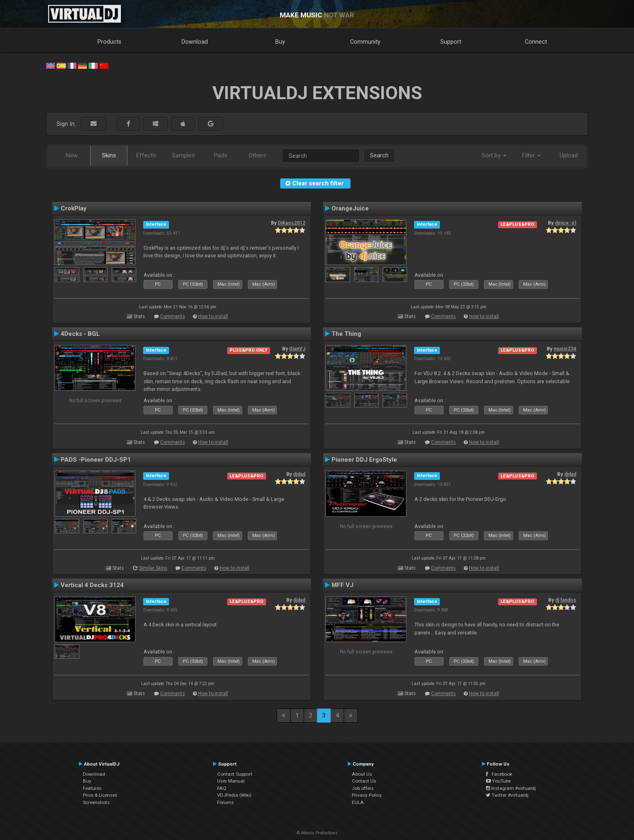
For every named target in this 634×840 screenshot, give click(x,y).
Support (451, 42)
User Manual (231, 781)
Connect (536, 42)
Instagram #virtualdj (511, 788)
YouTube (498, 781)
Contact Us (364, 781)
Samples (183, 155)
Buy (280, 42)
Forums (225, 802)
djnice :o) (565, 223)
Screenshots (96, 802)
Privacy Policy (367, 795)
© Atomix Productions (317, 833)
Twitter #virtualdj (507, 795)
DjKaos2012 (292, 223)
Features (92, 788)
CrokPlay (74, 208)
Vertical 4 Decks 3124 (92, 585)
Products (109, 42)
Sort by (494, 155)
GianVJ (297, 349)
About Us (362, 774)
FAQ (222, 788)
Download (195, 42)
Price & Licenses (100, 795)
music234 (565, 349)
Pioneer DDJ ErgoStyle (364, 460)
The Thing (346, 334)
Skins (109, 155)
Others (258, 155)
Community (365, 42)
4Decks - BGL (80, 334)
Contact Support (235, 774)
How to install (213, 316)
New (72, 155)
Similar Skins (153, 568)
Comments (172, 316)
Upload (569, 155)
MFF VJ (342, 585)
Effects (146, 155)
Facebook (499, 774)
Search (379, 155)
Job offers (363, 788)
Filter (531, 155)
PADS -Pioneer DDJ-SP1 (96, 460)
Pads (221, 155)
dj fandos (566, 600)
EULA (358, 802)
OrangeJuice (350, 208)
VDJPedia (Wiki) (234, 795)
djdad (299, 474)
